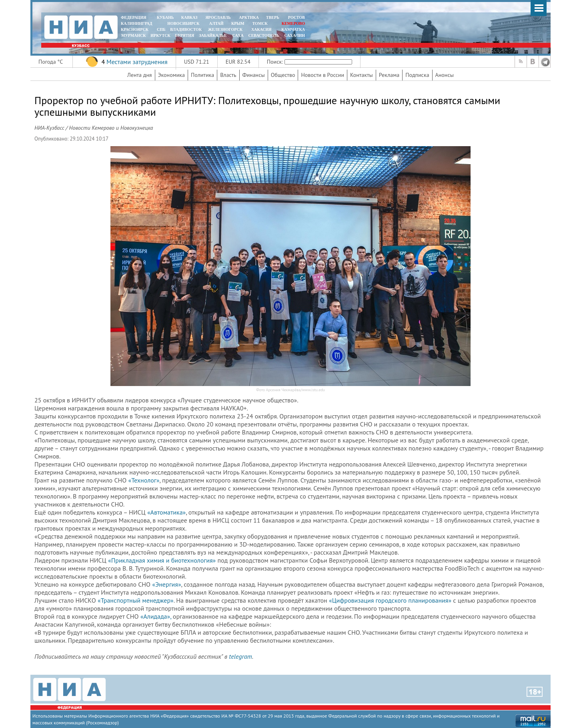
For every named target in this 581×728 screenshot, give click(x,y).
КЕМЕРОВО (293, 23)
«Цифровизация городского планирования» (390, 600)
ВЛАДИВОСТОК (186, 29)
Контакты (362, 75)
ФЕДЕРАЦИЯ (134, 17)
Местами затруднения (137, 62)
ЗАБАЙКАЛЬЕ (213, 35)
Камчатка (293, 29)
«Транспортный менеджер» (136, 600)
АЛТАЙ (216, 23)
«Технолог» (144, 480)
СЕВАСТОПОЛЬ (263, 35)
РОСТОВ (297, 17)
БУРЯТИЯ (184, 35)
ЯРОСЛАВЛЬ (218, 17)
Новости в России (323, 75)
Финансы (254, 75)
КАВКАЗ (189, 17)
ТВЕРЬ (273, 17)
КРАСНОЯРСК (135, 29)
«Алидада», (156, 616)
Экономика (172, 75)
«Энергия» (166, 584)
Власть (228, 75)
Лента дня (139, 75)
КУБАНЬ (165, 17)
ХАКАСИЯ (261, 29)
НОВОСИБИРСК (183, 23)
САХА (238, 35)
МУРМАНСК (134, 35)
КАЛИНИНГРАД (136, 23)
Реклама (389, 75)
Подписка (417, 75)
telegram (240, 656)
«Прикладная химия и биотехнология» (162, 560)
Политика (202, 75)
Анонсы (445, 75)
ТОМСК (261, 23)
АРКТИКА (249, 17)
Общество (283, 75)
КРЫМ (238, 23)
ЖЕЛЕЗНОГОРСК (225, 29)
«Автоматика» (166, 512)
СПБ (161, 29)
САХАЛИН (295, 35)
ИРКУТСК (160, 35)
